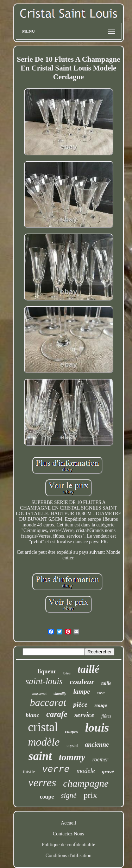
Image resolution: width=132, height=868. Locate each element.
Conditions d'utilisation (68, 856)
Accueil (69, 823)
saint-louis (44, 681)
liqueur (47, 671)
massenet (39, 693)
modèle (44, 742)
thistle (29, 772)
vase (101, 693)
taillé (88, 669)
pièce (80, 704)
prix (90, 795)
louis (97, 728)
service (84, 715)
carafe (57, 714)
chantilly (60, 694)
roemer (100, 759)
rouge (101, 705)
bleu (67, 673)
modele (86, 771)
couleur (82, 682)
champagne (86, 783)
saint (40, 756)
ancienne (97, 745)
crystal (72, 746)
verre (56, 769)
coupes (72, 731)
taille (106, 683)
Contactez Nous (68, 834)
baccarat (48, 702)
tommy (72, 757)
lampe (82, 691)
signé (69, 795)
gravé (108, 772)
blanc (33, 715)
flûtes (106, 716)
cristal (43, 727)
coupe (47, 797)
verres (42, 782)
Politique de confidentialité (69, 845)
